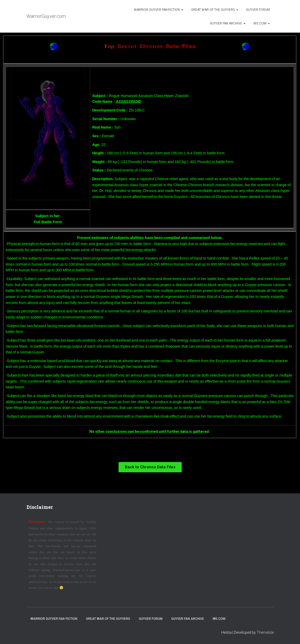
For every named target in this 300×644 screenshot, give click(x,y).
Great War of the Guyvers (215, 10)
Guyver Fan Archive (228, 23)
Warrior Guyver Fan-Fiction (159, 10)
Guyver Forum (258, 10)
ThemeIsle (265, 632)
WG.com (262, 23)
